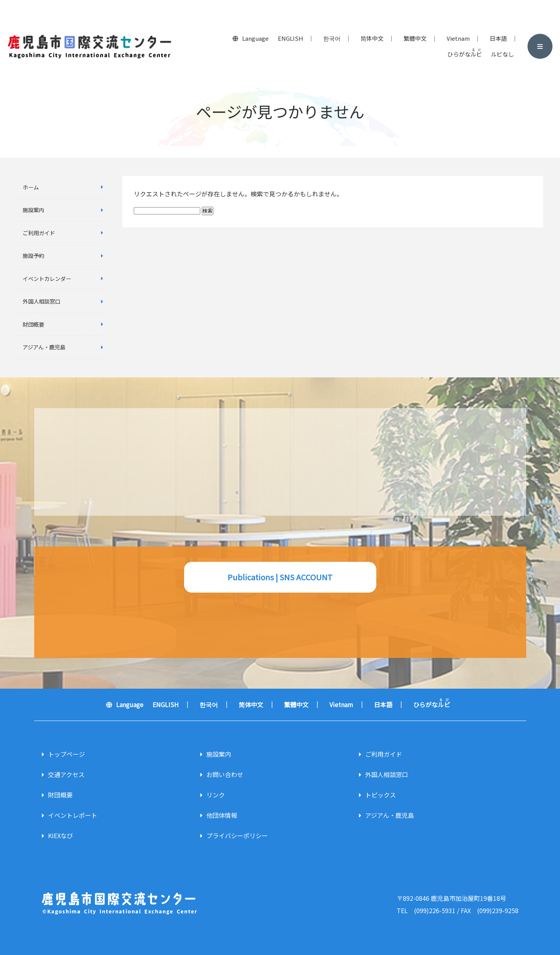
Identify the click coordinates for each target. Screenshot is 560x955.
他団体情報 (222, 815)
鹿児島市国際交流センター (89, 46)
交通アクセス (66, 774)
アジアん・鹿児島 (44, 347)
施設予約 (33, 255)
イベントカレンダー (47, 278)
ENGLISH (291, 38)
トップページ (66, 754)
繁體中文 (415, 38)
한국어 (332, 38)
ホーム (31, 187)
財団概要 (33, 324)
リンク (216, 795)
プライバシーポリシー (237, 835)
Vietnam (458, 38)
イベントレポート (73, 815)
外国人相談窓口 (42, 301)
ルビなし (502, 54)
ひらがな (465, 53)
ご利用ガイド (39, 233)
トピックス (381, 795)
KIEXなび (61, 835)
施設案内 (33, 210)
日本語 (498, 38)
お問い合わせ (225, 774)
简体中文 (372, 38)
